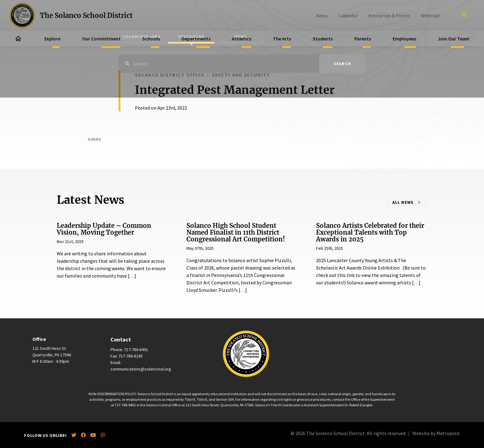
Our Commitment (101, 39)
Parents (363, 39)
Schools (151, 39)
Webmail (430, 15)
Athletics (242, 39)
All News (403, 202)
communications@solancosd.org (141, 369)
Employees (404, 39)
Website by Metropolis (436, 433)
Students (323, 39)
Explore (52, 39)
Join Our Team (454, 39)
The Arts (282, 39)
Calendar (348, 15)
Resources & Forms (389, 15)
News (322, 15)
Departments (196, 39)
